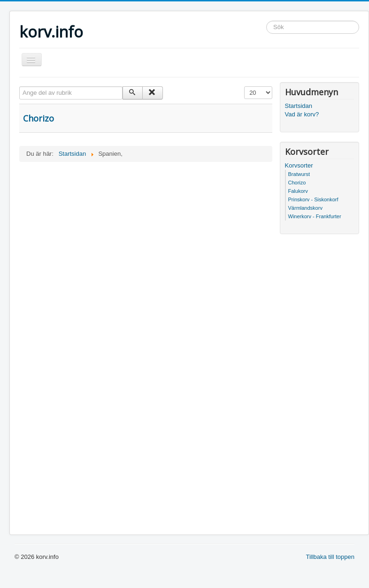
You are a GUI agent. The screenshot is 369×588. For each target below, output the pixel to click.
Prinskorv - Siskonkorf (313, 199)
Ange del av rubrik (19, 87)
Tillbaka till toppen (330, 557)
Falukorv (298, 191)
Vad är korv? (302, 114)
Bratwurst (299, 174)
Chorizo (38, 118)
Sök (266, 21)
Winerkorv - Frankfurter (315, 216)
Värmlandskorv (305, 208)
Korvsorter (299, 165)
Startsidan (299, 106)
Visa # (244, 87)
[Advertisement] (146, 232)
